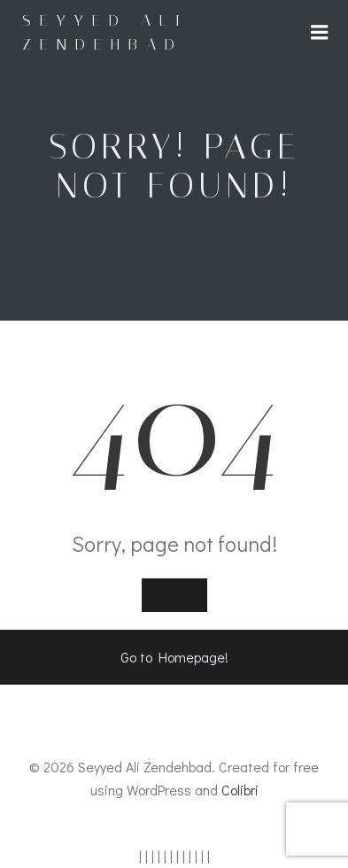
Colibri (240, 790)
